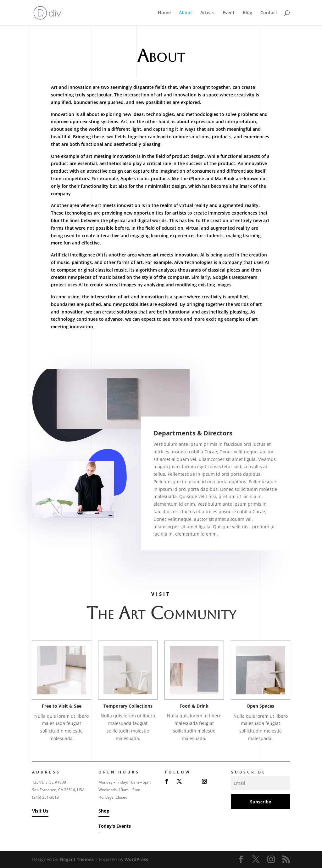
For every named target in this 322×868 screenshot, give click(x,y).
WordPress (136, 859)
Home (164, 13)
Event (229, 13)
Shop (104, 811)
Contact (269, 13)
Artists (207, 13)
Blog (247, 13)
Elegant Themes (77, 859)
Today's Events (115, 826)
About (186, 13)
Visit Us (40, 811)
